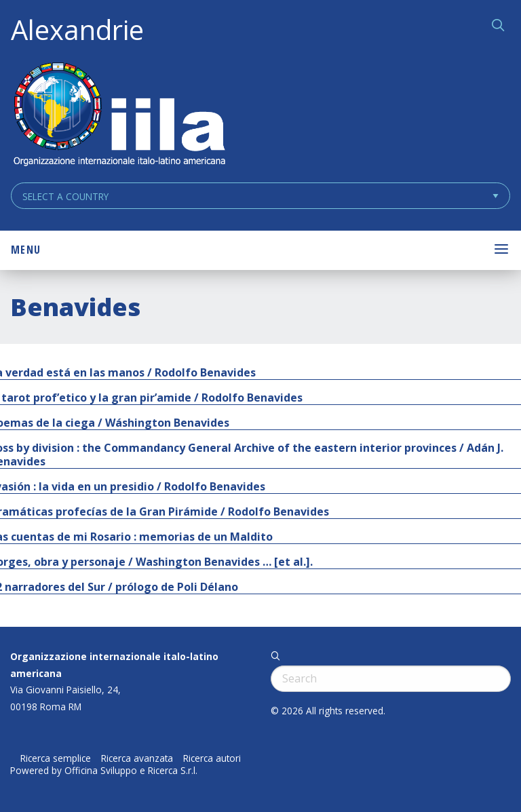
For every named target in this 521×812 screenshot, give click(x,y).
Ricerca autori (212, 758)
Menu (26, 250)
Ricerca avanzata (137, 758)
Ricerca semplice (56, 758)
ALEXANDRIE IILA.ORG (119, 116)
